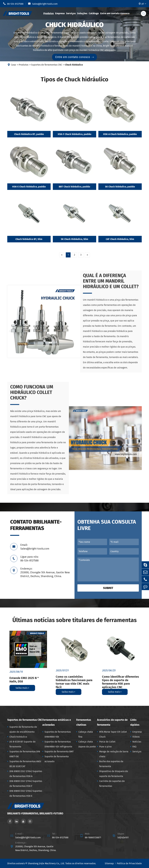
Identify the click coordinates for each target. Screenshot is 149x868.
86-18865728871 (93, 837)
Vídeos (136, 737)
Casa (13, 65)
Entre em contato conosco (115, 13)
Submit (108, 588)
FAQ (134, 747)
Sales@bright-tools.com (43, 4)
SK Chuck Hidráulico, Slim (74, 239)
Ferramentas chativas (84, 722)
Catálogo (94, 13)
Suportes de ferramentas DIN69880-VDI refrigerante (58, 744)
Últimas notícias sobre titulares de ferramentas (74, 620)
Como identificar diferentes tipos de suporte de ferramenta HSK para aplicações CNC (120, 682)
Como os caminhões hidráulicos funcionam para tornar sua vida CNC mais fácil (74, 682)
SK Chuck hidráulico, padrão (120, 187)
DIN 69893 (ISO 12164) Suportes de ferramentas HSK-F (26, 784)
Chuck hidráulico (74, 65)
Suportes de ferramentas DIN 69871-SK (25, 754)
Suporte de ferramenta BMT (59, 752)
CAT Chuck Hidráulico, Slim (120, 239)
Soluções (82, 13)
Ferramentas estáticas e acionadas (57, 722)
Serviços (71, 13)
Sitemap (109, 863)
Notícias (137, 742)
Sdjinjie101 (123, 837)
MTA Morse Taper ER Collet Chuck (113, 734)
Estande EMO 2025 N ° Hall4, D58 (24, 680)
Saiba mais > (22, 688)
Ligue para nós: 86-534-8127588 (29, 559)
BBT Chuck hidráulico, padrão (74, 187)
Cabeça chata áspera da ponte (87, 744)
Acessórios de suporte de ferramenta (112, 722)
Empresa (60, 13)
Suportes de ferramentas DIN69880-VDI (58, 734)
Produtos (49, 13)
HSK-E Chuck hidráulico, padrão (29, 187)
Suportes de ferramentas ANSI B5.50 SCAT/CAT (25, 764)
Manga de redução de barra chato (114, 754)
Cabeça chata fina (86, 734)
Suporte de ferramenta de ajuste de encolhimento (23, 729)
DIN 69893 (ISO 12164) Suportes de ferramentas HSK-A (26, 774)
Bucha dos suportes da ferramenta (111, 764)
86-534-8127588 (13, 4)
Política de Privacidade (129, 863)
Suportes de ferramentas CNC (47, 65)
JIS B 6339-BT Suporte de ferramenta (22, 744)
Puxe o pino (105, 747)
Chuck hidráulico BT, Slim (29, 239)
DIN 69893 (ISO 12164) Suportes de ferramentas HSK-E (26, 793)
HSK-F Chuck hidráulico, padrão (74, 134)
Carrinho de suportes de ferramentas (112, 784)
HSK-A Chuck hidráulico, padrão (120, 134)
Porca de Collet (107, 742)
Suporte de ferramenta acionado (57, 759)
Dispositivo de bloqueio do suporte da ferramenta (114, 774)
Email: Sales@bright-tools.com (35, 547)
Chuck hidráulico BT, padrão (29, 134)
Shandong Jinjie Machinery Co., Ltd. (46, 863)
